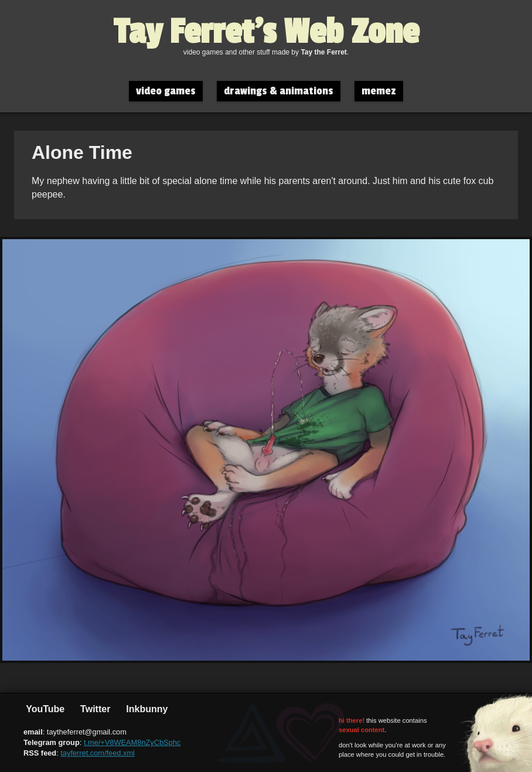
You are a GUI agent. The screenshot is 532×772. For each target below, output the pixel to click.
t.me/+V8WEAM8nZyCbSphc (132, 742)
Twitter (94, 709)
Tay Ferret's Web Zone (266, 32)
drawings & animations (279, 91)
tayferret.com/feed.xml (98, 753)
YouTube (44, 709)
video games (166, 91)
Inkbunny (146, 709)
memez (379, 91)
